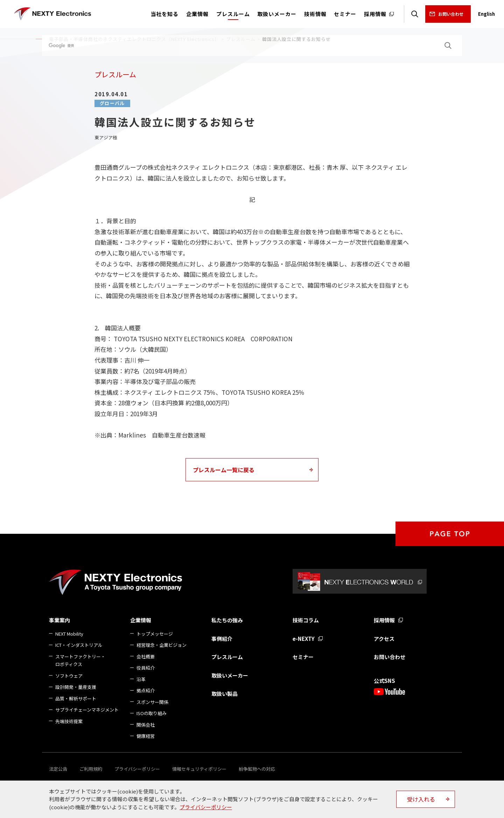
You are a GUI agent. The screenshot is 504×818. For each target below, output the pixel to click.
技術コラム (306, 620)
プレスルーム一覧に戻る (224, 470)
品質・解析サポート (76, 698)
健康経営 (146, 736)
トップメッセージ (155, 634)
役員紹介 (146, 668)
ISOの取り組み (152, 713)
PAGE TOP (450, 534)
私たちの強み (227, 620)
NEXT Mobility (69, 634)
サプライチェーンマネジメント (87, 710)
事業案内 (59, 620)
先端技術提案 (69, 721)
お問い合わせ (451, 14)
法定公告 (58, 769)
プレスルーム (227, 657)
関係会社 (146, 725)
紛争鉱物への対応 (257, 769)
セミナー (303, 657)
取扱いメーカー (230, 675)
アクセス (384, 639)
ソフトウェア (69, 676)
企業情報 (141, 620)
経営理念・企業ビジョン (162, 645)
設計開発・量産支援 (76, 687)
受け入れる (421, 799)
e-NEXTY (304, 639)
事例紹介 (222, 639)
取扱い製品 (225, 694)
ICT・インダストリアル (79, 645)
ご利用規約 (91, 769)
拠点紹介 (146, 690)
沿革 (141, 679)
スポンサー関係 (152, 702)
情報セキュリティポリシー (199, 769)
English (486, 14)
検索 (415, 14)
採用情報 (384, 620)
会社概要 (146, 656)
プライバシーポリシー (137, 769)
